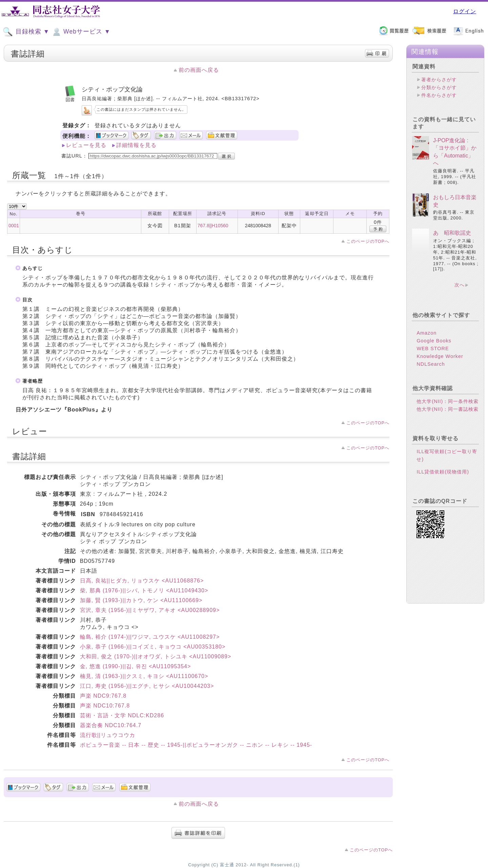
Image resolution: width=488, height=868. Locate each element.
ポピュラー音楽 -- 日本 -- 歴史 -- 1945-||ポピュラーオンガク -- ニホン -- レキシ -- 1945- (196, 745)
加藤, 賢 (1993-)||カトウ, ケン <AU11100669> (141, 600)
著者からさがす (439, 80)
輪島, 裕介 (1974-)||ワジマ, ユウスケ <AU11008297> (150, 637)
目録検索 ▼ (26, 32)
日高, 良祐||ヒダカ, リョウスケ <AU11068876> (142, 581)
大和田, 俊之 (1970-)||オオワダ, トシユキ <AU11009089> (156, 657)
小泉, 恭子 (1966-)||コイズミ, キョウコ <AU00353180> (153, 647)
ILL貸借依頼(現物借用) (443, 472)
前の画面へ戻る (199, 70)
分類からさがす (439, 87)
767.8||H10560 (213, 226)
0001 (14, 226)
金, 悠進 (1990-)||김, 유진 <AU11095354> (136, 666)
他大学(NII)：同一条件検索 (448, 401)
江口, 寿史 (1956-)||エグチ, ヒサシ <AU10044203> (147, 686)
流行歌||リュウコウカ (108, 735)
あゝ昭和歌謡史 (452, 233)
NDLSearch (431, 364)
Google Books (434, 341)
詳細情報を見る (136, 145)
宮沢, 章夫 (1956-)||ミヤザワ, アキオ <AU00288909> (150, 610)
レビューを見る (86, 145)
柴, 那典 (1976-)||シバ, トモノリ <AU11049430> (144, 590)
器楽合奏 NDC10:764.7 (111, 725)
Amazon (426, 333)
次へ (460, 285)
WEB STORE (433, 348)
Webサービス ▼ (81, 32)
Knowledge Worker (440, 356)
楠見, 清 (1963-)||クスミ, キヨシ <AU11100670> (144, 676)
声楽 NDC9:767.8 (103, 696)
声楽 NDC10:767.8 (105, 706)
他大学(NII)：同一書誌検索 (448, 409)
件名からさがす (439, 95)
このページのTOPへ (368, 241)
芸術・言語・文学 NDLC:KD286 (122, 715)
